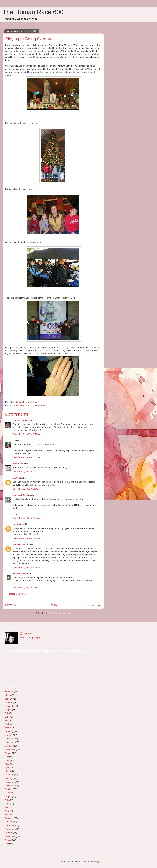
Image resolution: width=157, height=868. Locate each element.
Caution (27, 633)
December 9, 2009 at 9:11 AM (27, 567)
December (10, 739)
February (9, 692)
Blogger (97, 862)
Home (54, 605)
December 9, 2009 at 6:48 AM (27, 434)
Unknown (17, 524)
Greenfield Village (21, 406)
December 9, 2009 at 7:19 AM (27, 472)
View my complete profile (31, 638)
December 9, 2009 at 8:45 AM (27, 538)
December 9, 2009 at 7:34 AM (27, 489)
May (7, 721)
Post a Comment (17, 594)
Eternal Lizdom (20, 544)
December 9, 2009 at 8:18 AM (27, 518)
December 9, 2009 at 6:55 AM (27, 457)
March (8, 695)
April (7, 724)
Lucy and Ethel (20, 495)
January (9, 699)
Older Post (95, 605)
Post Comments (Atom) (60, 613)
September (10, 706)
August (8, 710)
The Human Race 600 (33, 12)
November (10, 742)
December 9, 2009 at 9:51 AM (27, 588)
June (7, 717)
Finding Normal (20, 420)
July (7, 713)
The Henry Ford (38, 406)
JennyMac (18, 464)
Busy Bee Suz (20, 574)
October (9, 702)
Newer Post (12, 605)
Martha (16, 478)
